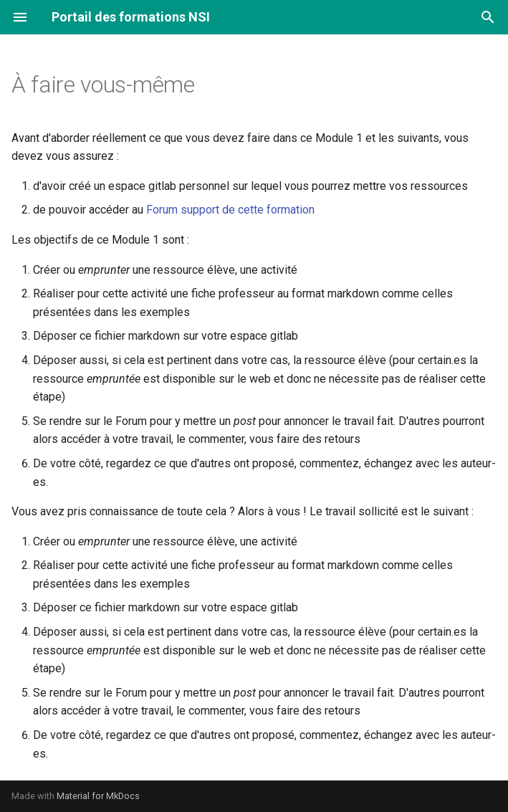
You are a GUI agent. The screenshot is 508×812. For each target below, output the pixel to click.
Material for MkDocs (98, 796)
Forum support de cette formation (230, 210)
